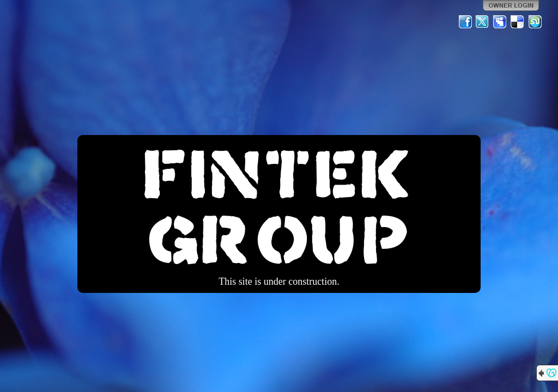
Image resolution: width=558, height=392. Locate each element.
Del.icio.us (518, 22)
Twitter (483, 22)
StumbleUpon (535, 22)
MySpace (500, 22)
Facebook (465, 22)
